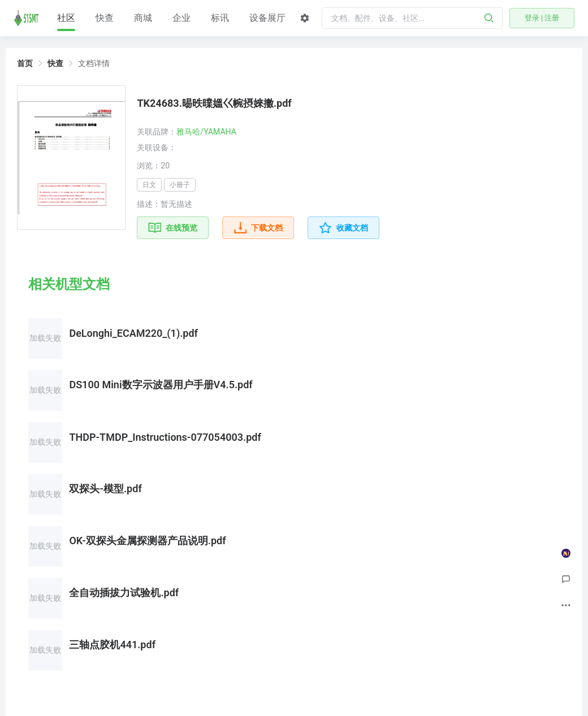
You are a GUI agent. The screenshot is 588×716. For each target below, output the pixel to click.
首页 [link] (25, 63)
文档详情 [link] (94, 63)
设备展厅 (267, 18)
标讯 (220, 18)
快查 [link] (55, 63)
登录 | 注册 (542, 18)
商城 (143, 18)
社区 (66, 22)
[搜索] (489, 18)
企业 (181, 18)
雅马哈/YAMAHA (206, 132)
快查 (105, 18)
